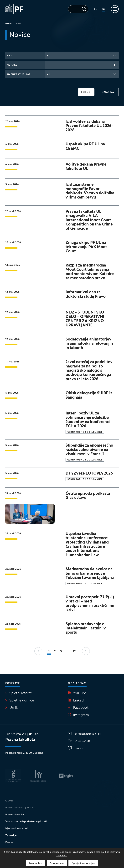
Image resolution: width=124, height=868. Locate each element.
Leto (10, 56)
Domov (9, 24)
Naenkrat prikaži (19, 74)
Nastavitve (36, 863)
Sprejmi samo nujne (83, 863)
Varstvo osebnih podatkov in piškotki (26, 822)
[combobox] (82, 56)
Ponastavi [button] (108, 92)
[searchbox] (48, 65)
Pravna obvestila (15, 815)
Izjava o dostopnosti (16, 829)
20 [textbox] (49, 74)
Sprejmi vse (57, 863)
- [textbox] (48, 55)
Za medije (11, 836)
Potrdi (86, 92)
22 (74, 651)
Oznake (12, 65)
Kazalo (9, 842)
